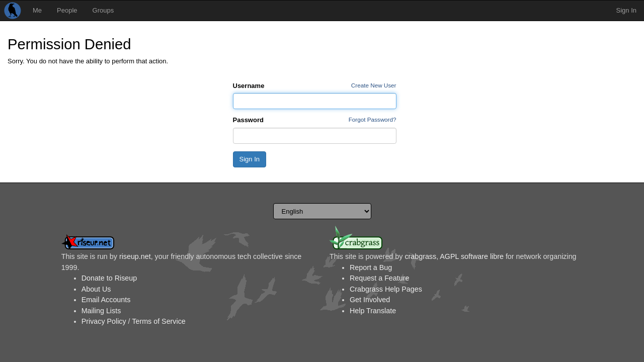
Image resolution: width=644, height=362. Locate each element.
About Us (96, 289)
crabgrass (420, 256)
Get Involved (370, 300)
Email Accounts (106, 300)
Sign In (626, 10)
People (67, 10)
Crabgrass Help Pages (386, 289)
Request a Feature (379, 278)
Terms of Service (158, 321)
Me (37, 10)
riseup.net (135, 256)
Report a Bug (371, 267)
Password (248, 120)
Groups (103, 10)
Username (249, 86)
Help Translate (373, 311)
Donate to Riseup (109, 278)
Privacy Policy (104, 321)
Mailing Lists (101, 311)
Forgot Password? (373, 119)
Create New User (374, 85)
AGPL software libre (472, 256)
